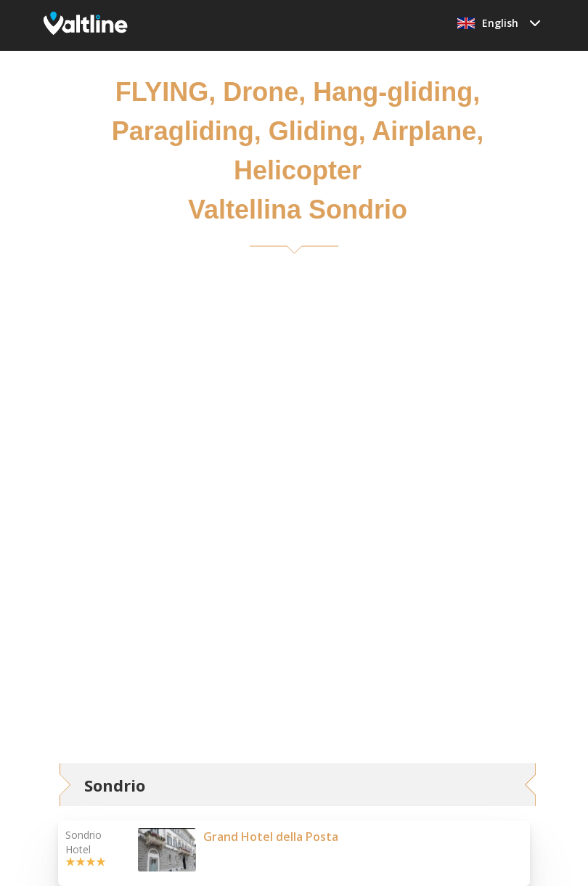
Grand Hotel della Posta (271, 837)
